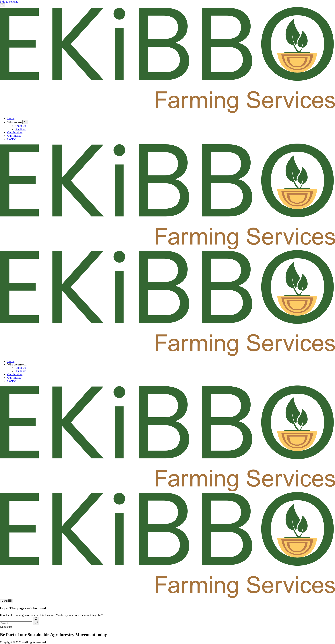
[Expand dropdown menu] (25, 365)
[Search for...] (16, 623)
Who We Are (16, 364)
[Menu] (6, 601)
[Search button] (36, 621)
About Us (20, 368)
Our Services (15, 374)
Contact (12, 381)
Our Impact (14, 378)
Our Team (20, 371)
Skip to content (9, 2)
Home (11, 361)
